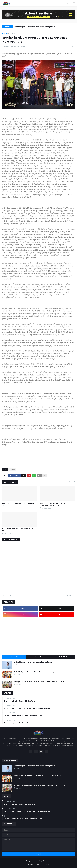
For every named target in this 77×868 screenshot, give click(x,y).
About (38, 864)
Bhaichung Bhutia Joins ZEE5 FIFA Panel (18, 503)
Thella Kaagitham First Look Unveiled (19, 723)
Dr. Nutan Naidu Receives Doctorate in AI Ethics (19, 530)
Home (5, 33)
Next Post (70, 596)
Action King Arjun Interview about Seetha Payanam (34, 27)
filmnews (12, 33)
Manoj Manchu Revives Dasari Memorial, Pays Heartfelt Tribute (39, 682)
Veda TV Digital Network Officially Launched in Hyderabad (54, 504)
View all (72, 482)
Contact (46, 864)
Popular (14, 657)
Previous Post (9, 596)
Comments (63, 657)
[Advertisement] (38, 636)
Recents (38, 657)
